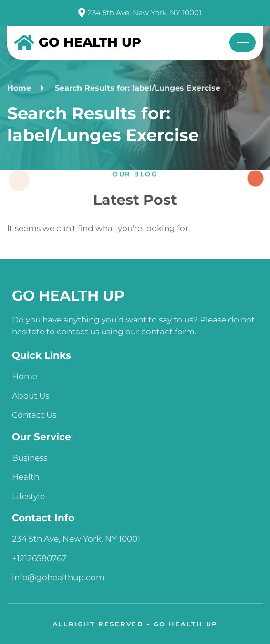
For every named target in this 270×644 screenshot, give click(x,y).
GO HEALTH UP (68, 296)
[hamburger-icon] (243, 43)
